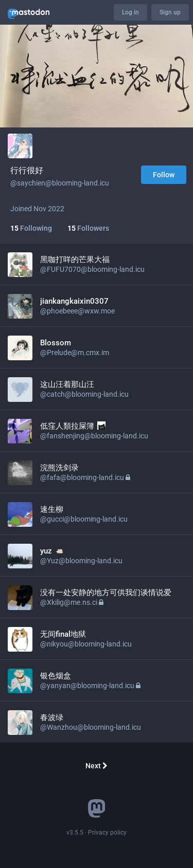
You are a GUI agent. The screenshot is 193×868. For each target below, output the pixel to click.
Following (31, 228)
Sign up (170, 12)
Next (97, 766)
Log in (130, 12)
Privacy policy (107, 833)
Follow (164, 175)
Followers (88, 228)
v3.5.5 (75, 833)
